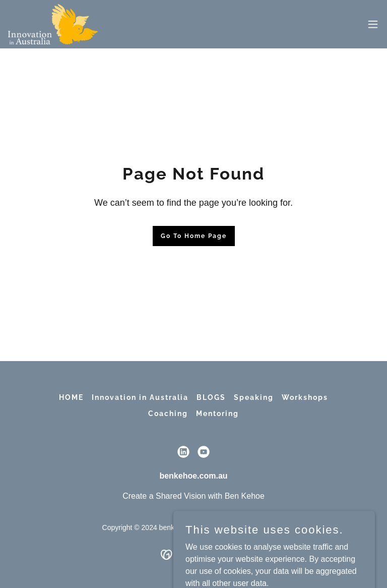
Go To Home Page (194, 236)
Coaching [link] (168, 414)
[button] (373, 24)
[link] (53, 24)
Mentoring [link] (217, 414)
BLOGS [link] (211, 397)
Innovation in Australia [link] (140, 397)
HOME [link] (71, 397)
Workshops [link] (305, 397)
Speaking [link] (254, 397)
